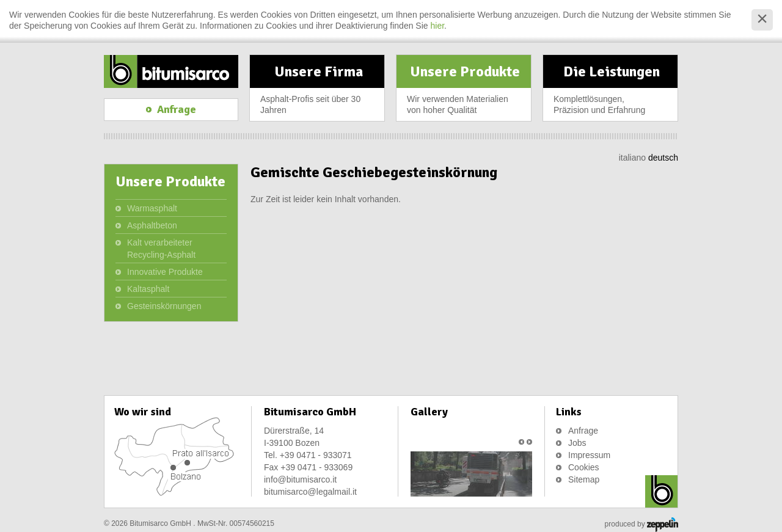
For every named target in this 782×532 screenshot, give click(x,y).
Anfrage (583, 431)
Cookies (584, 467)
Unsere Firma (318, 92)
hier (438, 26)
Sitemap (584, 479)
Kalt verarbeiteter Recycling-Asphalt (161, 249)
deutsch (663, 158)
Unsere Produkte (465, 92)
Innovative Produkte (165, 272)
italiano (632, 158)
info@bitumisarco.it (300, 479)
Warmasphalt (152, 208)
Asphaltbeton (152, 225)
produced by (641, 525)
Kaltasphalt (148, 289)
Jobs (577, 443)
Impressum (589, 455)
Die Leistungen (612, 92)
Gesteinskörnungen (164, 306)
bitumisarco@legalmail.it (310, 492)
